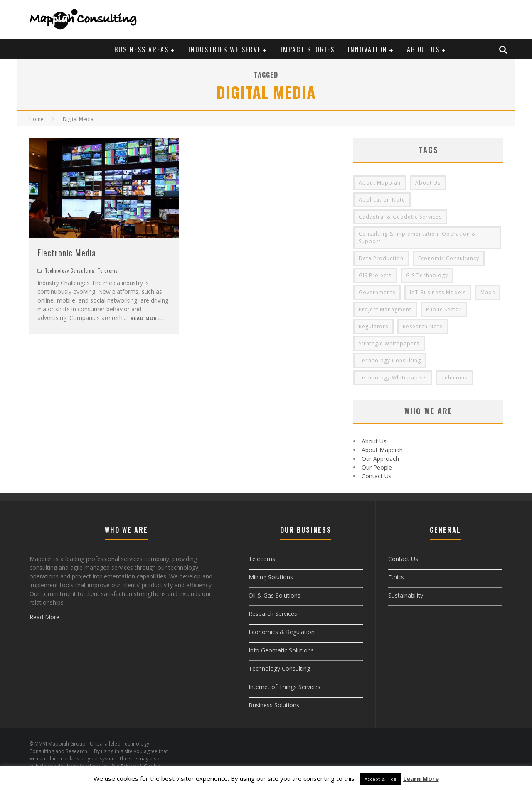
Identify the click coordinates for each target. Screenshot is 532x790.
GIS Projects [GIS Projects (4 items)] (375, 275)
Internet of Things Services (284, 687)
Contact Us (377, 476)
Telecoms (108, 271)
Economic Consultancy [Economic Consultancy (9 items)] (449, 258)
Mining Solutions (271, 577)
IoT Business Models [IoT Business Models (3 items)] (438, 292)
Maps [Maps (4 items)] (488, 292)
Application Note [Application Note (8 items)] (382, 200)
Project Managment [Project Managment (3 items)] (385, 309)
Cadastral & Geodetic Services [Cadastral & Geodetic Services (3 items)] (400, 217)
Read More (44, 617)
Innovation (368, 49)
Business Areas (142, 49)
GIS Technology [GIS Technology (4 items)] (427, 275)
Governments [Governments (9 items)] (377, 292)
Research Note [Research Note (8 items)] (423, 326)
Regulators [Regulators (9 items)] (373, 326)
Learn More (421, 778)
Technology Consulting (70, 271)
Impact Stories (308, 49)
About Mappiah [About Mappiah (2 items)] (380, 183)
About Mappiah (382, 450)
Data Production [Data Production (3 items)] (381, 258)
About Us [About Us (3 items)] (428, 183)
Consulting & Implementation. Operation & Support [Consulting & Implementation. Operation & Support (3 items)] (417, 237)
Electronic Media (67, 253)
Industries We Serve (225, 49)
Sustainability (406, 595)
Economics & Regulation (282, 632)
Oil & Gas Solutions (275, 595)
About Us (423, 49)
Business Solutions (274, 705)
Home (36, 119)
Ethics (396, 577)
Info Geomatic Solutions (281, 650)
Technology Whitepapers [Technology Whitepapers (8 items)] (393, 378)
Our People (377, 467)
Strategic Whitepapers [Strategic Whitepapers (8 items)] (389, 343)
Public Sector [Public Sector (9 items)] (444, 309)
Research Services (273, 614)
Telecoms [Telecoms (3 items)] (454, 378)
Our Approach (380, 459)
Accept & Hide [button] (381, 779)
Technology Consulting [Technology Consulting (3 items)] (390, 361)
